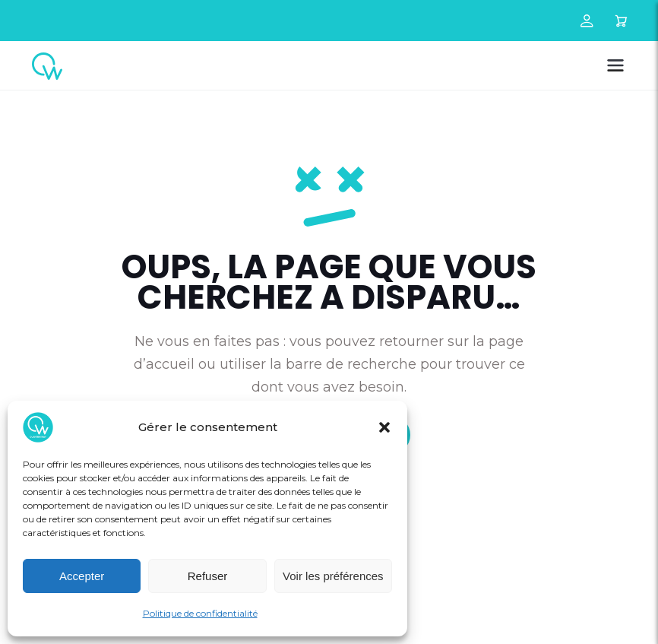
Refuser (208, 576)
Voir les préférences (333, 576)
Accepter (82, 576)
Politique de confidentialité (200, 613)
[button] (384, 427)
